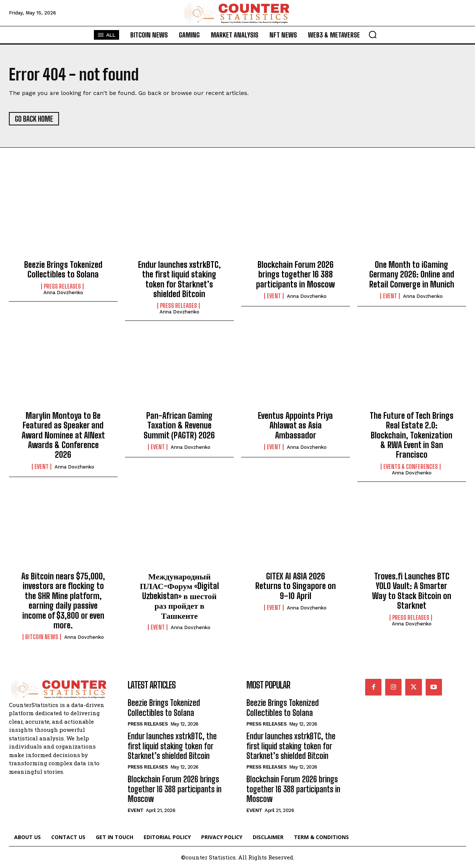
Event (274, 296)
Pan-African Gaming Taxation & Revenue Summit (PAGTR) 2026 (179, 425)
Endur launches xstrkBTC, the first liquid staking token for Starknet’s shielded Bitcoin (179, 279)
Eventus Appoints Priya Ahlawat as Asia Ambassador (295, 425)
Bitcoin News (42, 637)
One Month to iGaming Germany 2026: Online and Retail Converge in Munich (412, 274)
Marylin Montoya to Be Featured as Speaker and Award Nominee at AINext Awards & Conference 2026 (63, 435)
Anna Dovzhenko (63, 292)
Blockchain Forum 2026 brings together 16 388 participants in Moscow (295, 274)
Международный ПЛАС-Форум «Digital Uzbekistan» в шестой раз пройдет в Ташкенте (180, 596)
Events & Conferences (411, 467)
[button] (373, 34)
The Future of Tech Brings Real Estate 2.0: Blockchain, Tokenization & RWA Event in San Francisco (412, 435)
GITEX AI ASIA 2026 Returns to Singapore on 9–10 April (296, 586)
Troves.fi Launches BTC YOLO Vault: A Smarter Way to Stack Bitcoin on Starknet (412, 591)
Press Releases (62, 286)
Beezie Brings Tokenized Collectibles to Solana (63, 269)
